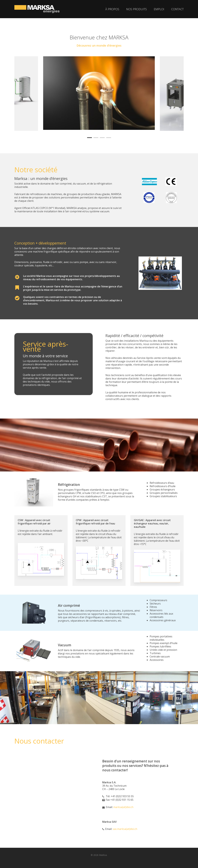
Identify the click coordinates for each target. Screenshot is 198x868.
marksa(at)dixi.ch (123, 807)
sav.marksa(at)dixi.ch (125, 829)
